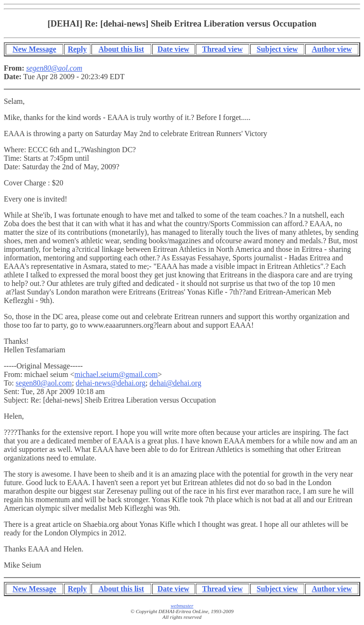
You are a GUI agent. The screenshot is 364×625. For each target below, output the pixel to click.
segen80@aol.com (44, 383)
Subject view (278, 49)
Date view (173, 49)
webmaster (182, 606)
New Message (35, 49)
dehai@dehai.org (176, 383)
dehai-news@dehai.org (111, 383)
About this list (121, 49)
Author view (332, 49)
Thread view (222, 49)
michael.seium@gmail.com (116, 374)
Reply (77, 49)
